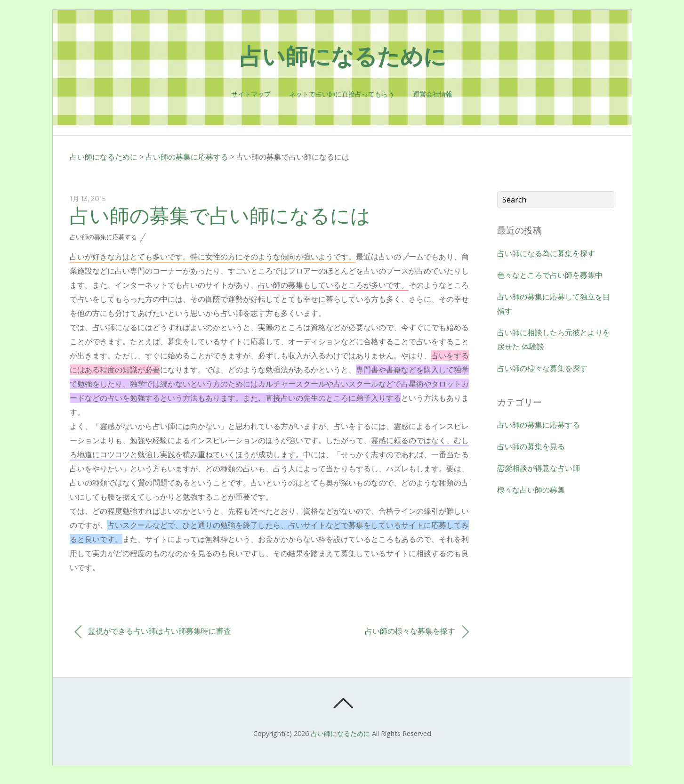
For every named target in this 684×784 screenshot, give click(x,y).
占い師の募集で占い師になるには (220, 215)
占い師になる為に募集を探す (546, 253)
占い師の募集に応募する (187, 157)
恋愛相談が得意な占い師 (539, 468)
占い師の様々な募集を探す (417, 632)
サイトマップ (251, 94)
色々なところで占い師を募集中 (550, 275)
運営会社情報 (433, 94)
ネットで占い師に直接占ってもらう (342, 94)
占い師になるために (104, 157)
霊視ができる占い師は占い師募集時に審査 (153, 632)
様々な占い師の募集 (531, 490)
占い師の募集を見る (531, 446)
